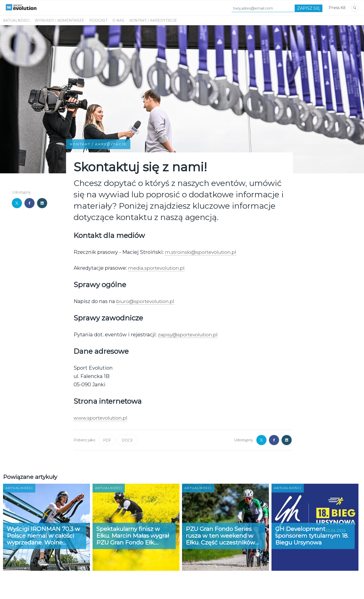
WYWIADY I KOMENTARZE (59, 20)
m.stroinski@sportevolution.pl (202, 252)
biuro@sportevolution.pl (146, 301)
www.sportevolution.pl (102, 418)
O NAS (118, 20)
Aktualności (16, 20)
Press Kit (337, 8)
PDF (107, 440)
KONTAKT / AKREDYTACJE (153, 20)
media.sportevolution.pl (158, 268)
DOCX (127, 440)
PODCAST (98, 20)
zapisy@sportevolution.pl (189, 335)
